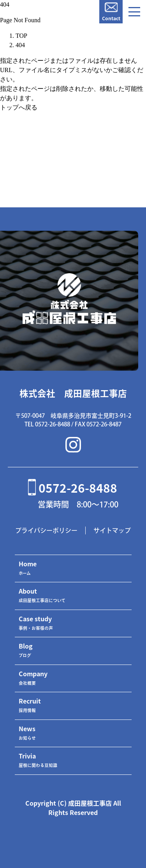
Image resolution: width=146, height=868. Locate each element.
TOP (21, 36)
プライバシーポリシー (46, 530)
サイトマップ (112, 530)
